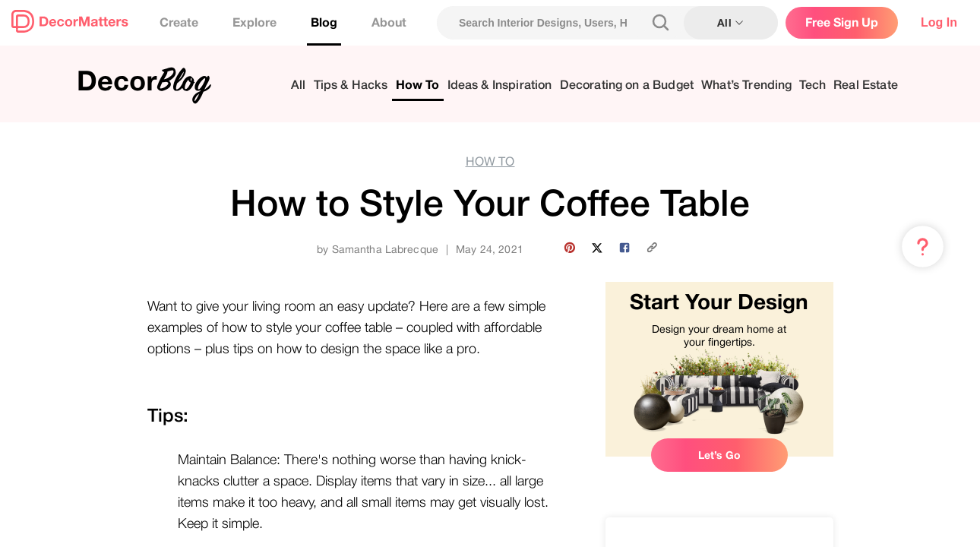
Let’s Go (719, 455)
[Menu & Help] (923, 247)
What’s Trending (746, 85)
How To (418, 85)
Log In (939, 22)
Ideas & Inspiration (500, 85)
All (298, 85)
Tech (812, 85)
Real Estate (866, 85)
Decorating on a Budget (627, 85)
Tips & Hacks (351, 85)
